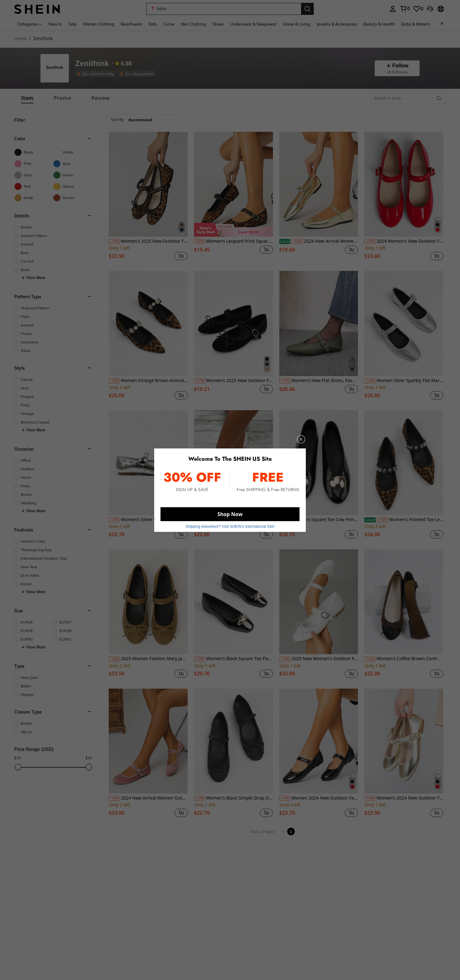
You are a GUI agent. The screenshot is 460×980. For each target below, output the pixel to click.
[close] (301, 439)
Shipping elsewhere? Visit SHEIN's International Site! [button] (230, 527)
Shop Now (230, 514)
